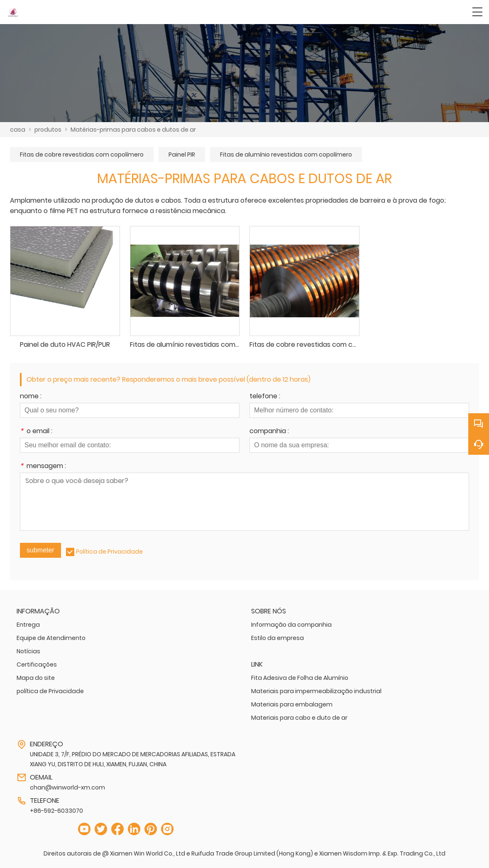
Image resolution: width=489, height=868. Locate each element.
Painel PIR (182, 154)
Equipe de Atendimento (51, 638)
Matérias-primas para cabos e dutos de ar (133, 130)
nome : (31, 397)
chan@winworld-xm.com (67, 787)
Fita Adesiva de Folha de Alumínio (300, 678)
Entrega (28, 625)
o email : (36, 432)
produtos (48, 130)
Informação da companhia (291, 625)
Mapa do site (36, 678)
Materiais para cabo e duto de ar (299, 718)
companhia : (269, 432)
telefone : (265, 397)
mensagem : (43, 467)
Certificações (37, 664)
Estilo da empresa (278, 638)
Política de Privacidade (109, 552)
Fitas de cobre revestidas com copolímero (82, 154)
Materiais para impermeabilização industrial (316, 691)
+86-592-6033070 (56, 811)
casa (18, 130)
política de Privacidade (50, 691)
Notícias (28, 651)
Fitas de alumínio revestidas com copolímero (286, 154)
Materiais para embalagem (292, 704)
